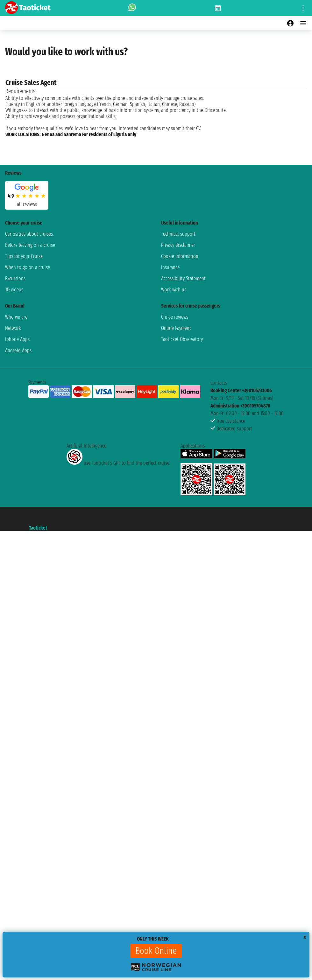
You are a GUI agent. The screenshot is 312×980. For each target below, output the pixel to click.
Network (13, 328)
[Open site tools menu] (303, 8)
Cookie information (180, 256)
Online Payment (176, 328)
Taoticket (38, 528)
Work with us (174, 290)
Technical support (178, 234)
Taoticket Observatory (182, 339)
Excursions (15, 278)
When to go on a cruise (28, 267)
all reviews (27, 204)
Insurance (170, 267)
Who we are (16, 317)
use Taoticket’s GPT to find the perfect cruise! (118, 463)
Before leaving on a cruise (30, 245)
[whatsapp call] (132, 8)
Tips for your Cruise (24, 256)
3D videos (14, 290)
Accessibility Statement (183, 278)
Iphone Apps (17, 339)
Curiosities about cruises (29, 234)
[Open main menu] (303, 23)
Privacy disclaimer (178, 245)
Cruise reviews (175, 317)
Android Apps (18, 350)
